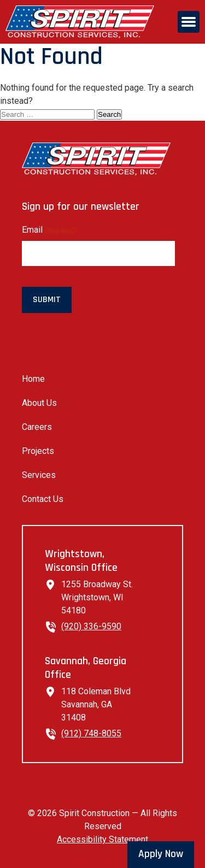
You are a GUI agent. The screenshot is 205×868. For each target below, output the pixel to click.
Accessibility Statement (102, 839)
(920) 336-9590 (91, 626)
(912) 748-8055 (91, 733)
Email (49, 230)
